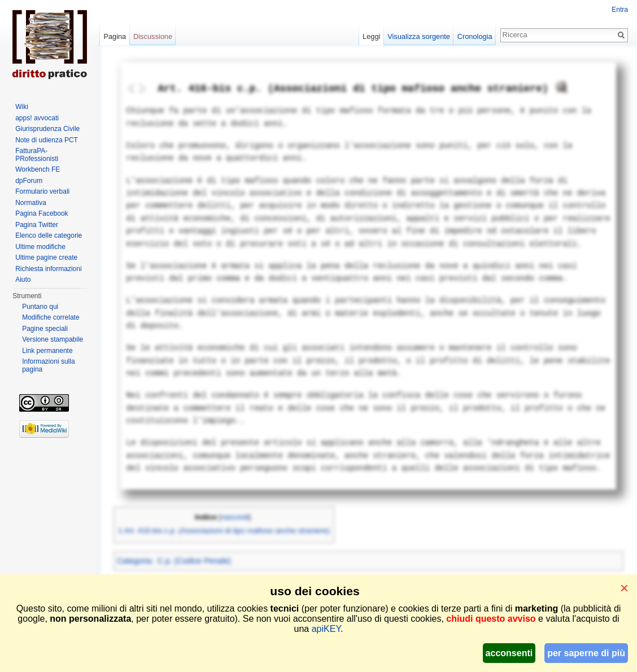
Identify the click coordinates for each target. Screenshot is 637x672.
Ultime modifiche (40, 247)
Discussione (153, 36)
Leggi (371, 36)
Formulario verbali (42, 191)
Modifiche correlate (51, 317)
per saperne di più (586, 653)
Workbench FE (38, 169)
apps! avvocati (37, 118)
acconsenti (509, 653)
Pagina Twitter (37, 225)
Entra (620, 10)
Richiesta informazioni (48, 269)
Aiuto (23, 280)
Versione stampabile (53, 339)
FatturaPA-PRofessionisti (37, 155)
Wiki (22, 107)
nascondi (235, 517)
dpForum (29, 181)
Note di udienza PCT (47, 140)
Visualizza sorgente (419, 36)
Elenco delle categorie (49, 235)
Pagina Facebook (42, 213)
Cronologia (475, 36)
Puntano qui (40, 307)
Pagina (115, 36)
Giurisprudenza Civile (47, 129)
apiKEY (326, 629)
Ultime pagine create (46, 258)
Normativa (31, 203)
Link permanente (47, 351)
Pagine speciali (45, 329)
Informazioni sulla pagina (48, 365)
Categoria (134, 561)
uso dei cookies (315, 591)
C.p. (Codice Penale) (194, 561)
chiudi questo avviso (491, 619)
